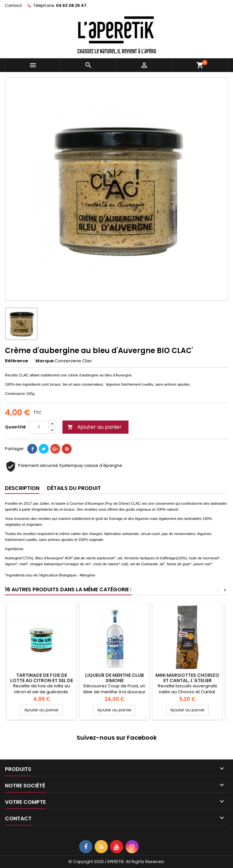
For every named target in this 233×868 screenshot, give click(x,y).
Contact (13, 5)
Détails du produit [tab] (74, 488)
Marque (45, 361)
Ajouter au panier (94, 427)
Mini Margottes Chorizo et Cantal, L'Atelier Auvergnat (187, 680)
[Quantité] (39, 427)
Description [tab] (22, 488)
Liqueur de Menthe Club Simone (115, 678)
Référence (16, 361)
